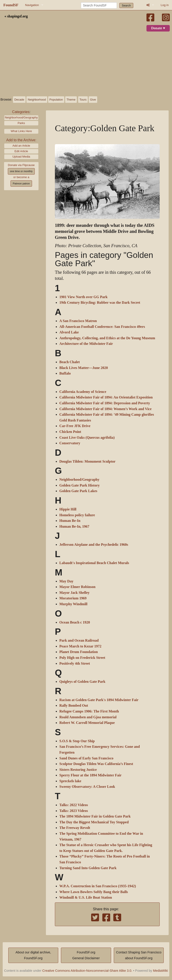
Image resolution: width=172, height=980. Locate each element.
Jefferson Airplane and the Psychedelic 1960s (94, 545)
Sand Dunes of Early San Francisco (86, 758)
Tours (83, 100)
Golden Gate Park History (80, 485)
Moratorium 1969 (73, 598)
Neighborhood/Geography (21, 117)
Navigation (32, 5)
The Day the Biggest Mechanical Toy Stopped (94, 822)
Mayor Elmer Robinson (77, 587)
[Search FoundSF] (99, 5)
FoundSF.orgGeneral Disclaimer (86, 955)
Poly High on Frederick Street (82, 658)
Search (126, 5)
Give (93, 100)
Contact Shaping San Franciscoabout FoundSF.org (139, 955)
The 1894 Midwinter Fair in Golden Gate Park (95, 816)
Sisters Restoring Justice (78, 770)
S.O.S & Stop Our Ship (77, 741)
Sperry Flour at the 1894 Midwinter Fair (90, 775)
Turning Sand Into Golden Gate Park (88, 868)
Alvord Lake (69, 332)
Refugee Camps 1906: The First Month (89, 711)
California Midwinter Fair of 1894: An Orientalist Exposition (106, 397)
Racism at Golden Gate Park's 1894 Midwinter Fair (99, 700)
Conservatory (70, 443)
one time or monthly (21, 171)
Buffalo (65, 373)
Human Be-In (70, 521)
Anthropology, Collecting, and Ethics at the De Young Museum (107, 338)
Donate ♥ (158, 28)
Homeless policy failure (77, 515)
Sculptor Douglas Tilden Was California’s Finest (96, 764)
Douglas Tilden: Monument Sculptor (87, 462)
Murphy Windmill (73, 604)
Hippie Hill (68, 509)
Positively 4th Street (75, 664)
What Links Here (21, 131)
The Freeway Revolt (75, 828)
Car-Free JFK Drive (75, 426)
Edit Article (21, 151)
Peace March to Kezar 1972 (80, 646)
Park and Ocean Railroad (79, 641)
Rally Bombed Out (74, 706)
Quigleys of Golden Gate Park (82, 682)
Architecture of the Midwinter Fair (86, 344)
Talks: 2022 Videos (74, 805)
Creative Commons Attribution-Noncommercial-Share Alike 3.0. (87, 971)
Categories (21, 112)
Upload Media (21, 157)
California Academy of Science (83, 392)
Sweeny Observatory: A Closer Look (87, 787)
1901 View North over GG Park (83, 297)
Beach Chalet (70, 362)
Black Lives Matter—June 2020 (84, 368)
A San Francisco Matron (78, 321)
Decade (19, 100)
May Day (66, 581)
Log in (165, 5)
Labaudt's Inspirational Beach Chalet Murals (94, 563)
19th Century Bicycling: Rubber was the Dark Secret (100, 303)
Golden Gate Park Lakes (78, 491)
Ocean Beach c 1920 (75, 622)
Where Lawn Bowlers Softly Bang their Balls (94, 892)
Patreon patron (21, 183)
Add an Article (21, 146)
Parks (21, 123)
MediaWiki (160, 971)
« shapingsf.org (16, 16)
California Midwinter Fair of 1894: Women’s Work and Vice (105, 409)
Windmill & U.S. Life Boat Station (86, 898)
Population (56, 100)
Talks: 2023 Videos (74, 811)
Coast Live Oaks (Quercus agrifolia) (87, 438)
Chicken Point (70, 432)
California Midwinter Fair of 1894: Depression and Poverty (105, 403)
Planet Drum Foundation (79, 652)
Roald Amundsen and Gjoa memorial (88, 717)
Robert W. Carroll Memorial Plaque (87, 723)
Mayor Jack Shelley (74, 593)
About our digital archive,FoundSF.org (33, 955)
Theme (71, 100)
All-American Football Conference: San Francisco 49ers (102, 327)
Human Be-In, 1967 (74, 527)
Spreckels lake (70, 781)
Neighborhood (37, 100)
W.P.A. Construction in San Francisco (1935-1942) (98, 886)
